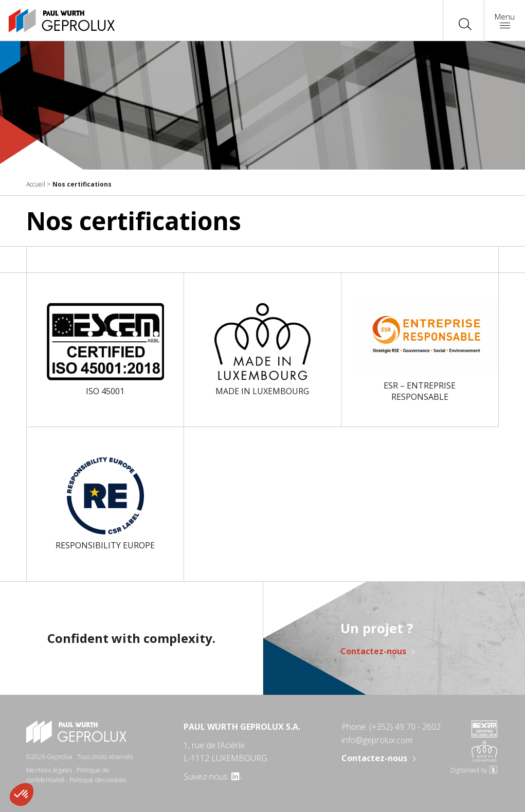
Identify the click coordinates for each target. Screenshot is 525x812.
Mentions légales (49, 770)
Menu (505, 20)
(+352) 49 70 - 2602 (405, 727)
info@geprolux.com (377, 740)
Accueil (36, 184)
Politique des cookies (98, 780)
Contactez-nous (373, 651)
